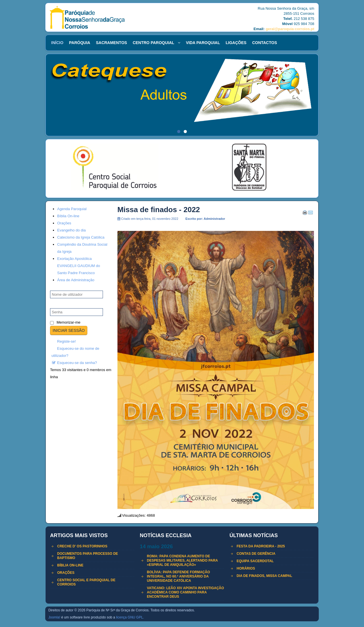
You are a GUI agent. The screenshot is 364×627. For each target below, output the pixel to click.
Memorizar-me (69, 322)
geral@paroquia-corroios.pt (290, 29)
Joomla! (54, 617)
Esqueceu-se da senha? (74, 363)
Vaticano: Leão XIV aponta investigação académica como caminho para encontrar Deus (186, 592)
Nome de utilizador (69, 287)
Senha (59, 305)
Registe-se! (64, 341)
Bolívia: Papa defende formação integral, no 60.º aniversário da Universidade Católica (179, 576)
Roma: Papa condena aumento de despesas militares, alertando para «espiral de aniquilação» (183, 560)
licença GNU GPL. (130, 617)
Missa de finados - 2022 (159, 210)
